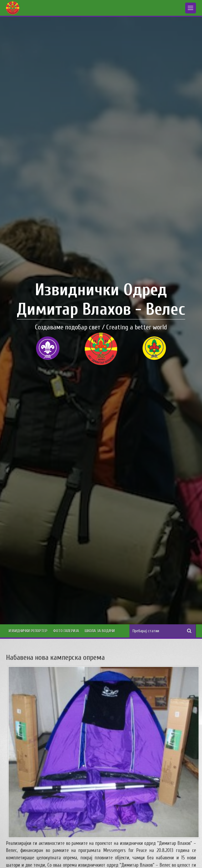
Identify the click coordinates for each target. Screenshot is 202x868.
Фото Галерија (66, 631)
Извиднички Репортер (28, 631)
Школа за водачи (100, 631)
